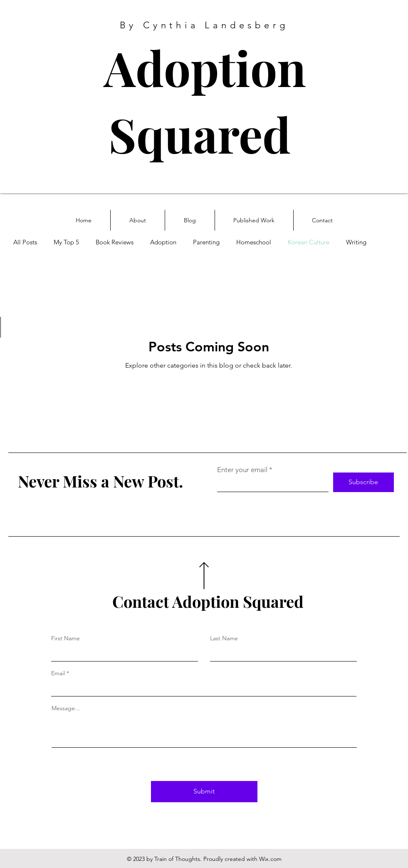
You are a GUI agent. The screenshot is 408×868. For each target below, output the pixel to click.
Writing (356, 242)
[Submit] (204, 792)
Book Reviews (115, 242)
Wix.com (270, 859)
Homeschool (254, 242)
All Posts (25, 242)
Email (58, 673)
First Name (66, 638)
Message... (66, 708)
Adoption (163, 242)
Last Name (224, 638)
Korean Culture (309, 242)
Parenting (206, 242)
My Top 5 (66, 242)
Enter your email (242, 470)
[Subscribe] (363, 482)
